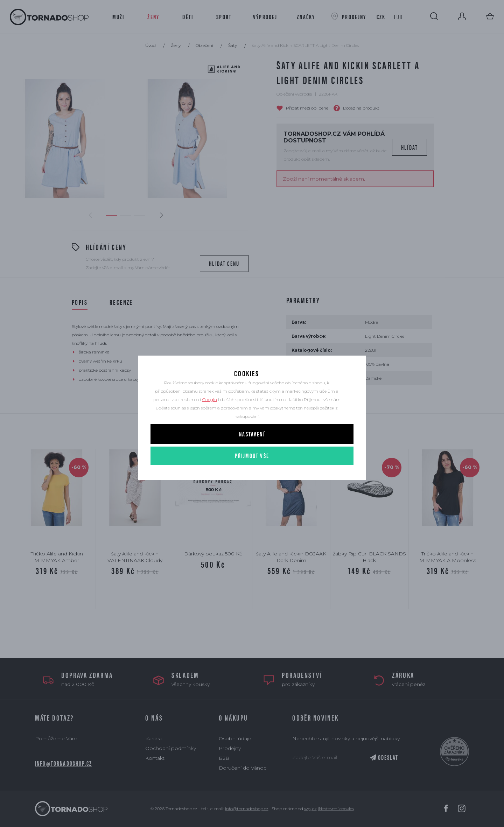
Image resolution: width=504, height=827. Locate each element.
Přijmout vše (252, 478)
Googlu (210, 422)
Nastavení (252, 456)
